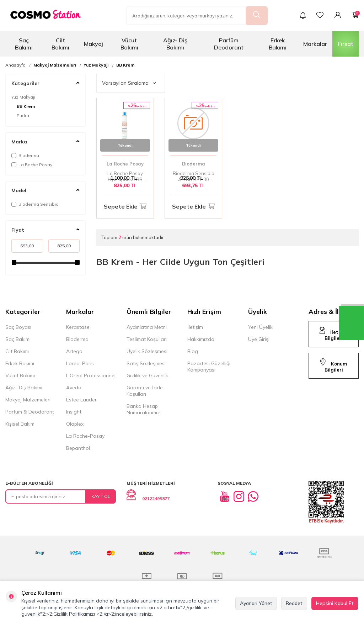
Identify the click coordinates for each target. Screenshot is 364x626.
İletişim (195, 327)
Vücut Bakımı (129, 44)
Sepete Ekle (125, 207)
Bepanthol (78, 448)
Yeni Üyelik (260, 327)
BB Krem (125, 65)
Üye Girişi (259, 339)
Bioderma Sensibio (35, 204)
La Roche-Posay (85, 436)
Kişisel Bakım (20, 424)
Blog (193, 351)
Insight (74, 412)
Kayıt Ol (101, 496)
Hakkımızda (201, 339)
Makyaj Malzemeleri (55, 65)
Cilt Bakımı (60, 44)
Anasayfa (15, 65)
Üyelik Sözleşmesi (147, 351)
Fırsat (346, 44)
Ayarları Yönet (256, 603)
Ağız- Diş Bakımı (175, 44)
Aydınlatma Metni (147, 327)
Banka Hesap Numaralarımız (143, 409)
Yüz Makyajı (96, 65)
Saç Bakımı (24, 44)
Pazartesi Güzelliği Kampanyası (209, 367)
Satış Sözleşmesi (146, 363)
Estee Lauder (81, 400)
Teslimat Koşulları (147, 339)
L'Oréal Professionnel (91, 375)
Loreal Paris (80, 363)
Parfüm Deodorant (229, 44)
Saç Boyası (18, 327)
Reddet (294, 603)
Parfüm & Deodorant (30, 412)
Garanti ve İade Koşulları (145, 391)
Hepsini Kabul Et (335, 603)
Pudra (23, 115)
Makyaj (93, 44)
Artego (74, 351)
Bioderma (25, 155)
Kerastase (78, 327)
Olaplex (75, 424)
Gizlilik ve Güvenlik (147, 375)
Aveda (74, 388)
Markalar (315, 44)
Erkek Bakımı (278, 44)
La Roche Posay (32, 165)
